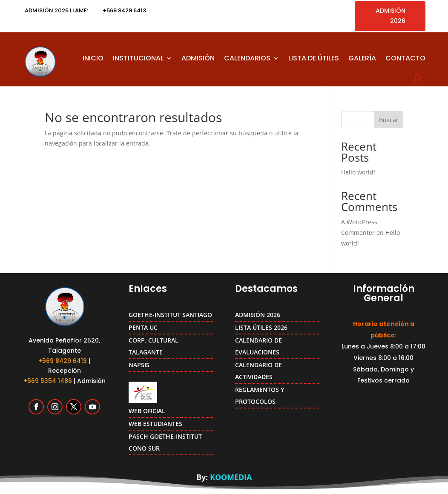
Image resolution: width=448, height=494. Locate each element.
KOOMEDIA (231, 477)
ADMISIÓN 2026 (391, 16)
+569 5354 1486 (48, 381)
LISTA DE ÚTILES (314, 58)
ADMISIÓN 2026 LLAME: (56, 10)
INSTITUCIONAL (138, 58)
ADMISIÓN (198, 58)
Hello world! (358, 172)
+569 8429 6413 (63, 361)
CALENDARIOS (247, 58)
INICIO (93, 58)
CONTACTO (405, 58)
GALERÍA (362, 58)
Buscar (389, 120)
